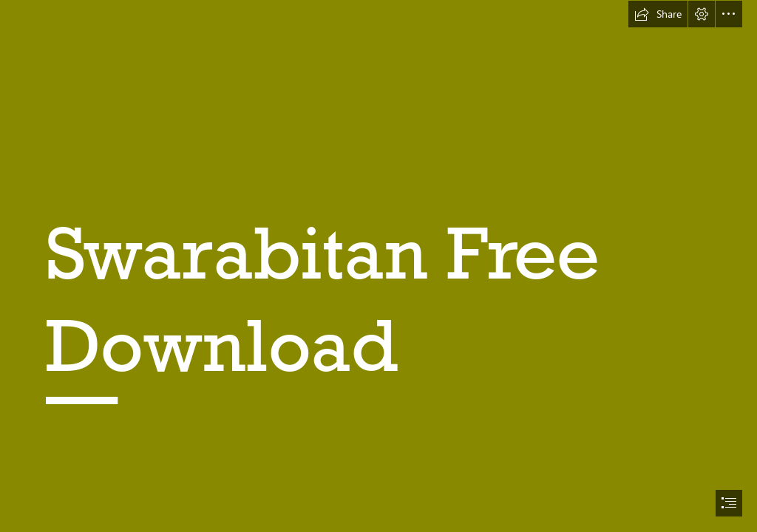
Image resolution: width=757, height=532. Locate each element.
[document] (378, 266)
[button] (658, 14)
